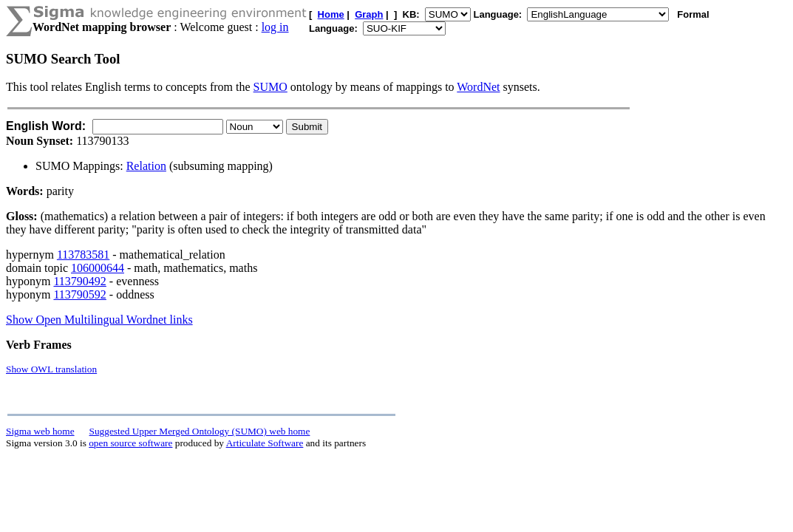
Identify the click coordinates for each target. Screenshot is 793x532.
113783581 (83, 255)
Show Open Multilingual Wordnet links (99, 320)
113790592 (79, 294)
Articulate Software (265, 443)
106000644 (98, 268)
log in (275, 27)
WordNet (478, 87)
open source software (130, 443)
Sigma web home (40, 431)
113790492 (79, 281)
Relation (146, 166)
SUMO (270, 87)
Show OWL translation (51, 369)
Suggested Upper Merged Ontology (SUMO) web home (200, 431)
